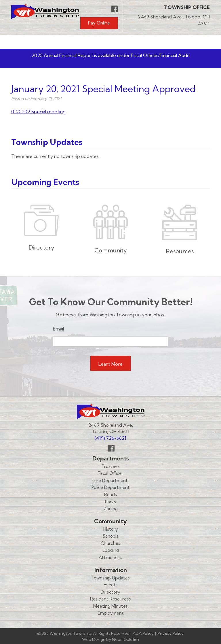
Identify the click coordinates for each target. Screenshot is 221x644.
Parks (110, 502)
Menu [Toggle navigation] (193, 42)
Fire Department (111, 480)
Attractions (110, 557)
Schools (110, 536)
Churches (110, 543)
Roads (110, 495)
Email (58, 329)
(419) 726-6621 (110, 438)
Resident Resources (110, 599)
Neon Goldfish (125, 639)
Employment (111, 613)
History (111, 529)
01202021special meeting (38, 112)
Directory (110, 592)
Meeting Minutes (110, 606)
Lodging (111, 550)
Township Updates (110, 578)
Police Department (111, 487)
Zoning (111, 509)
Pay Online (99, 23)
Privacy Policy (170, 633)
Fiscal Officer (110, 473)
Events (111, 585)
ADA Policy (143, 633)
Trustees (110, 466)
